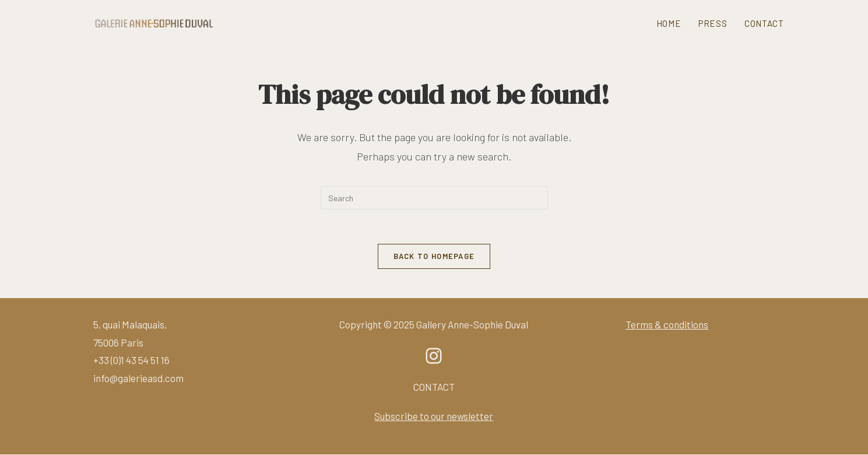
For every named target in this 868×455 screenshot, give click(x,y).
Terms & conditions (667, 325)
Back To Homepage (434, 257)
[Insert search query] (434, 198)
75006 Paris (118, 343)
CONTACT (434, 387)
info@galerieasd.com (138, 379)
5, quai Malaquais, (130, 325)
